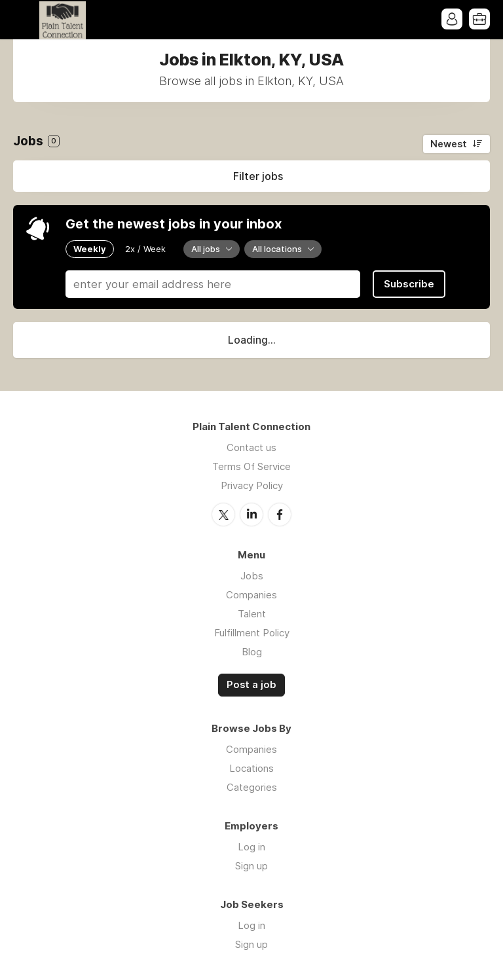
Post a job (251, 685)
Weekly (90, 249)
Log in (251, 847)
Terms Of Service (251, 466)
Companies (251, 595)
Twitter (223, 515)
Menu (23, 20)
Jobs (252, 576)
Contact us (251, 447)
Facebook (280, 515)
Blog (252, 652)
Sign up (251, 866)
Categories (252, 787)
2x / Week (145, 249)
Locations (251, 768)
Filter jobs (258, 176)
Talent (252, 614)
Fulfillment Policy (252, 633)
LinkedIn (251, 515)
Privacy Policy (252, 485)
